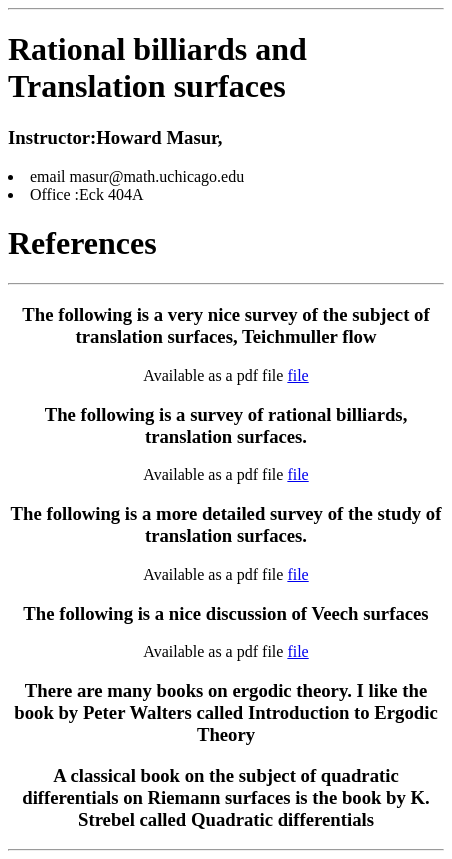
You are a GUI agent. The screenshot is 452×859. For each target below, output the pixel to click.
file (297, 375)
